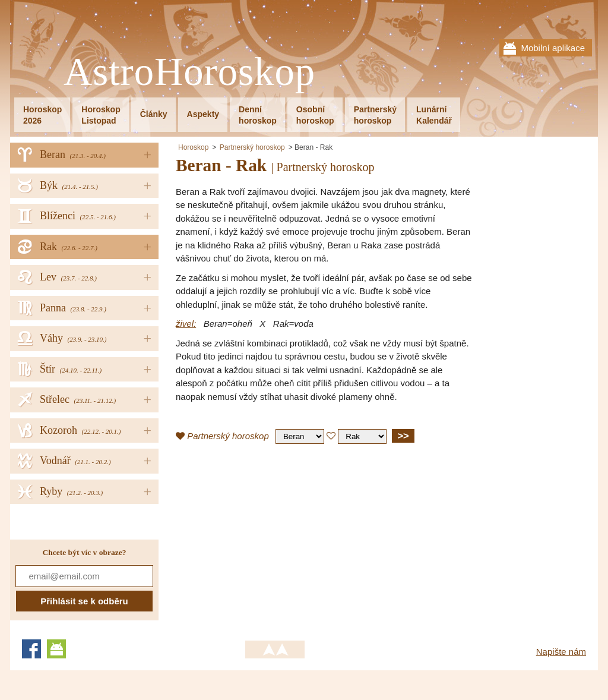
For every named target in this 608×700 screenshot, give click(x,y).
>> (403, 436)
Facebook (31, 649)
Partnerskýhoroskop (375, 115)
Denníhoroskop (258, 115)
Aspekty (203, 114)
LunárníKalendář (434, 115)
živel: (186, 324)
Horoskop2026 (42, 115)
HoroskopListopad (101, 115)
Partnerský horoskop (252, 147)
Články (154, 114)
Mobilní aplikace (553, 48)
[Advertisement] (275, 539)
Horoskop (193, 147)
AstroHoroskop (189, 72)
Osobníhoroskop (315, 115)
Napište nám (561, 652)
